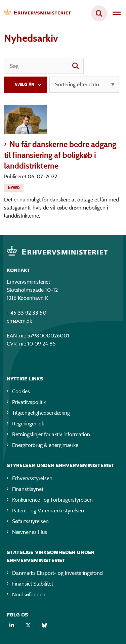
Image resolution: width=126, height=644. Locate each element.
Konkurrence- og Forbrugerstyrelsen (52, 500)
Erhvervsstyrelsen (32, 478)
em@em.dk (19, 321)
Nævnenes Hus (30, 532)
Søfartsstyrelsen (30, 521)
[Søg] (44, 66)
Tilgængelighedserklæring (41, 413)
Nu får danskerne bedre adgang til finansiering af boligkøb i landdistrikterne (60, 155)
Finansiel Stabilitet (33, 584)
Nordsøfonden (29, 594)
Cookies (21, 391)
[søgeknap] (76, 66)
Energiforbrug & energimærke (45, 445)
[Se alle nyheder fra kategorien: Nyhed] (14, 187)
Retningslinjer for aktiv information (51, 434)
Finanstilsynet (28, 489)
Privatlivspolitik (29, 402)
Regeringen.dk (28, 424)
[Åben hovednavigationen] (119, 13)
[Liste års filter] (25, 85)
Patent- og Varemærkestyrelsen (48, 511)
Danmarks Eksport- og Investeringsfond (57, 573)
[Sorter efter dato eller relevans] (84, 85)
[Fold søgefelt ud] (99, 13)
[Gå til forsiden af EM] (36, 14)
